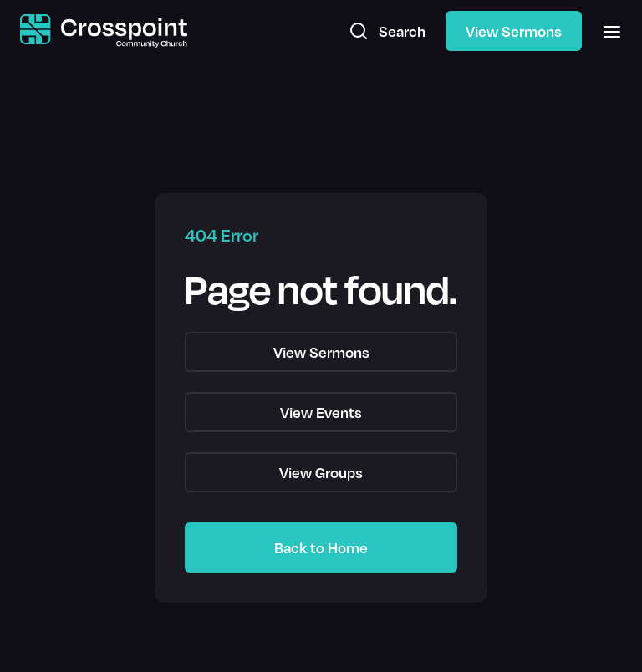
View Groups (321, 472)
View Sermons (514, 31)
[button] (607, 31)
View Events (321, 412)
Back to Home (321, 547)
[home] (104, 31)
